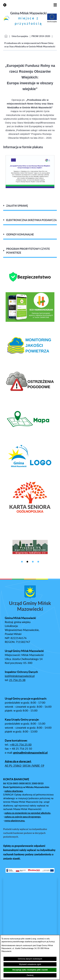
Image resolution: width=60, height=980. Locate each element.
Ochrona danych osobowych (30, 959)
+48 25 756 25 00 (21, 745)
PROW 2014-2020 (41, 36)
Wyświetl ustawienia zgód (30, 964)
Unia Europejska (20, 36)
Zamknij (30, 975)
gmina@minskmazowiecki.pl (30, 753)
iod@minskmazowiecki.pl (20, 676)
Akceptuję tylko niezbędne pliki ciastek (30, 970)
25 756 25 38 (17, 680)
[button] (30, 187)
